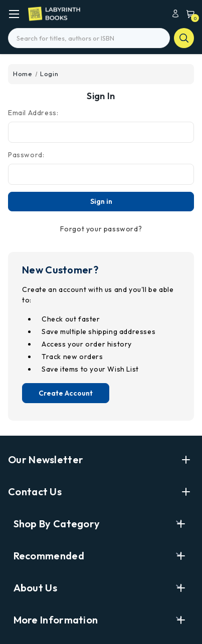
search (184, 38)
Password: (26, 155)
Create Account (66, 393)
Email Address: (33, 113)
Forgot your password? (101, 229)
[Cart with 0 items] (188, 13)
